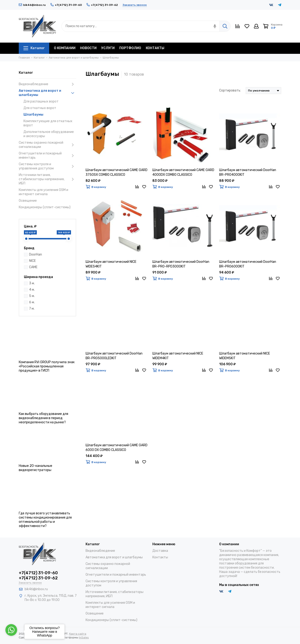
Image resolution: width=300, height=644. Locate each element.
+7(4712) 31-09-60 (66, 5)
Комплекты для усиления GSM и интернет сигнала (43, 192)
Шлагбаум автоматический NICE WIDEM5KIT (245, 356)
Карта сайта (78, 634)
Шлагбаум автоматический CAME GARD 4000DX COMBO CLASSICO (183, 172)
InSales (84, 637)
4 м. (32, 290)
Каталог (34, 48)
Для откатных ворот (40, 108)
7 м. (32, 309)
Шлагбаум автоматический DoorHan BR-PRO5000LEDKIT (114, 356)
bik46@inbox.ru (32, 5)
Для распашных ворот (41, 101)
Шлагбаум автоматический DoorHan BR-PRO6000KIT (248, 264)
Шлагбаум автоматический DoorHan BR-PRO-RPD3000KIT (181, 264)
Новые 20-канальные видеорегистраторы (36, 468)
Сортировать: (230, 90)
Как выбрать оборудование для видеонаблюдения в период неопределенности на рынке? (43, 418)
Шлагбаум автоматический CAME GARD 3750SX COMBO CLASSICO (116, 172)
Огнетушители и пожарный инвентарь (47, 156)
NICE (32, 261)
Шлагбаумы (33, 115)
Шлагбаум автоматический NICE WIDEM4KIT (178, 356)
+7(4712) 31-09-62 (102, 5)
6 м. (32, 302)
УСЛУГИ (108, 48)
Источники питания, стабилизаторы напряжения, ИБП (47, 179)
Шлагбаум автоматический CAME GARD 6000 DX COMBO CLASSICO (116, 448)
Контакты (160, 557)
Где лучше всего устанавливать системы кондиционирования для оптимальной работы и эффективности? (45, 520)
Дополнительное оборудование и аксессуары (49, 134)
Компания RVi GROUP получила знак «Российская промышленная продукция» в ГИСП (47, 366)
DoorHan (36, 254)
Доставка (160, 551)
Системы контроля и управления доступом (47, 166)
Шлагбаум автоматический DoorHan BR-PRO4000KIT (248, 172)
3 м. (32, 283)
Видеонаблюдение (47, 84)
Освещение (28, 201)
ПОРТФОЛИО (130, 48)
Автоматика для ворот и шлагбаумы (47, 93)
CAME (33, 267)
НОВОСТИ (88, 48)
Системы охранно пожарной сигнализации (47, 145)
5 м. (32, 296)
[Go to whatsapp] (11, 630)
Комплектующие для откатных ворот (48, 123)
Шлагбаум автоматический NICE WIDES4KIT (111, 264)
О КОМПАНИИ (65, 48)
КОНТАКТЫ (155, 48)
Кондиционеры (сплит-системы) (45, 207)
